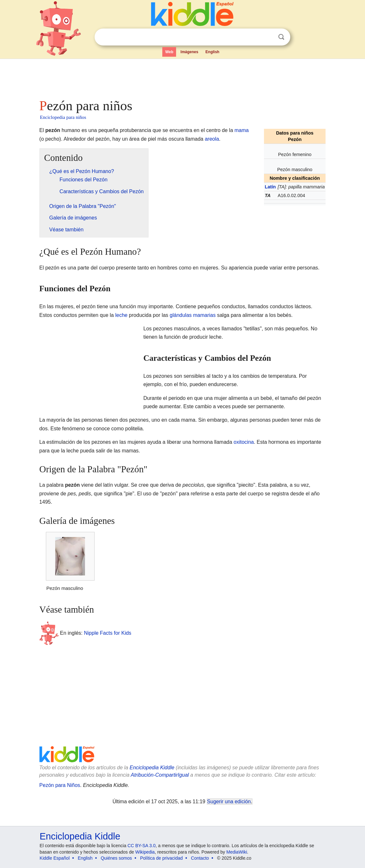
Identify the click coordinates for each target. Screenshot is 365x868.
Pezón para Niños (60, 785)
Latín (270, 187)
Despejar (268, 37)
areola (212, 139)
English (212, 52)
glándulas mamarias (193, 315)
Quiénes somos (116, 858)
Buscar (281, 37)
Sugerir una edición (229, 802)
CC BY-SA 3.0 (142, 846)
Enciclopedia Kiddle (152, 768)
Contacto (200, 858)
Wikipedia (145, 852)
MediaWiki (237, 852)
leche (121, 315)
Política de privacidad (161, 858)
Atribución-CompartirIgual (160, 775)
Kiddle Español (55, 858)
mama (242, 130)
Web (169, 52)
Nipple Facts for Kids (108, 633)
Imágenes (189, 52)
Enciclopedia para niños (63, 117)
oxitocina (244, 442)
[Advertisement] (182, 77)
